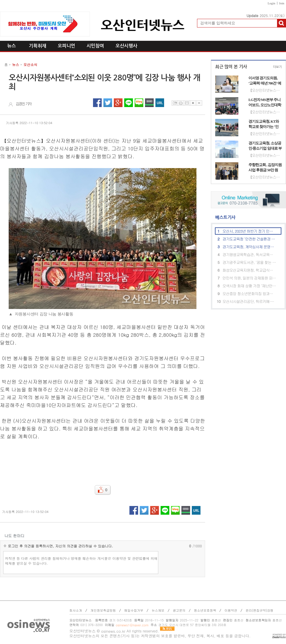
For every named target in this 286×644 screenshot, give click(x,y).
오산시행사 (126, 46)
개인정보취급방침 (103, 610)
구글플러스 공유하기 (118, 103)
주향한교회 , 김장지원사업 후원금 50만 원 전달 (265, 168)
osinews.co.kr (113, 631)
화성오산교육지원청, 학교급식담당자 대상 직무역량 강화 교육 (249, 270)
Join (282, 3)
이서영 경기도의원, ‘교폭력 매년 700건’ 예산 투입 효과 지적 (265, 81)
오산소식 (30, 64)
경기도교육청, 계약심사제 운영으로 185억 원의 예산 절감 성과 (249, 247)
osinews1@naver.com (132, 625)
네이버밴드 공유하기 (149, 103)
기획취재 (38, 46)
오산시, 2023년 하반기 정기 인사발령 (249, 231)
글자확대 (193, 103)
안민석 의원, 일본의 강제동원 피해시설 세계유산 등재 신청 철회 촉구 (249, 278)
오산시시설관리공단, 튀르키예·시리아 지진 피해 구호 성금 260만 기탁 (249, 301)
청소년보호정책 (205, 610)
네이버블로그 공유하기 (139, 103)
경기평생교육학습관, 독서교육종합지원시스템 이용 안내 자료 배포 (249, 254)
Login (271, 3)
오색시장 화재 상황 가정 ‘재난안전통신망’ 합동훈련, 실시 (249, 286)
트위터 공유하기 (108, 103)
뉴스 (12, 46)
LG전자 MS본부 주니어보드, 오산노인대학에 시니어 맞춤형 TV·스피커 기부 (265, 102)
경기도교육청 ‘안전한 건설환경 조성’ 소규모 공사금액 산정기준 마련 (249, 239)
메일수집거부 (134, 610)
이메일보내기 (187, 103)
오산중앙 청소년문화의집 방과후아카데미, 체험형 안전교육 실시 (249, 294)
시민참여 (95, 46)
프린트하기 (181, 103)
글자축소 (199, 103)
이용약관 (231, 610)
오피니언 (66, 46)
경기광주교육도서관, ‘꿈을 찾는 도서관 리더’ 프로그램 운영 (249, 262)
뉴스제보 (158, 610)
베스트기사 (223, 217)
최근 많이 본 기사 (231, 67)
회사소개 (76, 610)
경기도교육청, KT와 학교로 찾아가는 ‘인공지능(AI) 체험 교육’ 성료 (264, 124)
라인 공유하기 (129, 103)
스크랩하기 (175, 103)
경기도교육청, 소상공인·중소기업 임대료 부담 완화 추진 (265, 146)
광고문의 (179, 610)
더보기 (277, 67)
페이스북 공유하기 (97, 103)
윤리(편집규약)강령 (259, 610)
